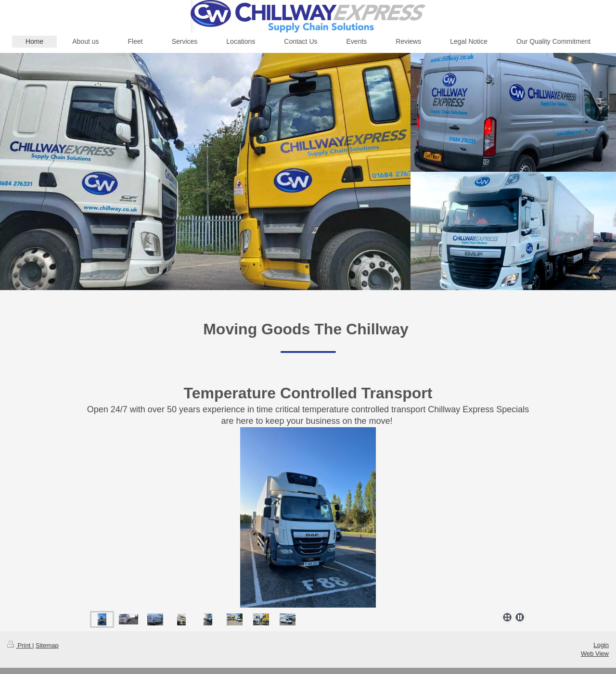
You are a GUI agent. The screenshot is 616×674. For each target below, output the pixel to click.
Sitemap (47, 645)
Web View (595, 654)
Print (20, 645)
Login (601, 645)
